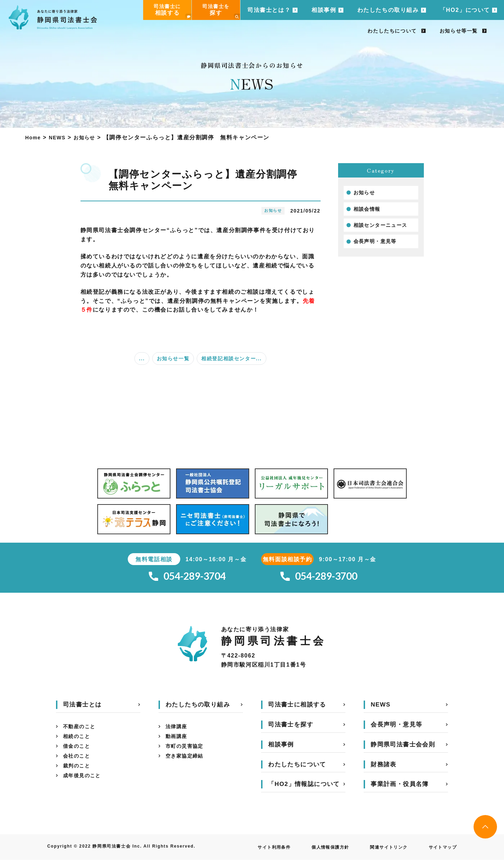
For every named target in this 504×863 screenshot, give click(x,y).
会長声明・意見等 (378, 245)
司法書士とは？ (269, 10)
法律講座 (178, 730)
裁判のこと (78, 775)
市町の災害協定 (187, 753)
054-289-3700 (319, 578)
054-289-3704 (187, 578)
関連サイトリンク (381, 850)
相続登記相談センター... (231, 359)
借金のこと (78, 753)
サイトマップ (440, 850)
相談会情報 (369, 211)
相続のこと (78, 742)
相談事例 (324, 10)
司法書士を (221, 12)
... (142, 359)
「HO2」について (465, 10)
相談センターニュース (384, 228)
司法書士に (173, 12)
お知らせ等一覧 (459, 31)
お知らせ (366, 193)
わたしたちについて (392, 31)
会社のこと (78, 764)
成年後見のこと (85, 787)
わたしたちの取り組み (388, 10)
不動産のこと (82, 730)
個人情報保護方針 (317, 850)
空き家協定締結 (187, 764)
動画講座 (178, 742)
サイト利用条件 (255, 850)
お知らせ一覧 (173, 359)
